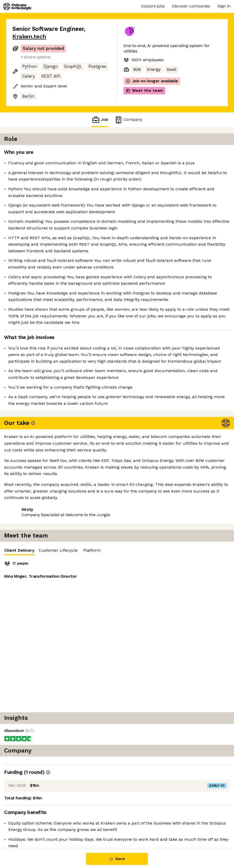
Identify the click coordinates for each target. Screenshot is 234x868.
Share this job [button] (27, 615)
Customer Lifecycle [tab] (181, 154)
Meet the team (144, 91)
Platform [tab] (215, 154)
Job (100, 120)
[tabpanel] (179, 203)
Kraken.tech (29, 37)
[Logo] (17, 6)
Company (128, 120)
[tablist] (179, 154)
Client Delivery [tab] (143, 155)
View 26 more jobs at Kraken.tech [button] (45, 624)
